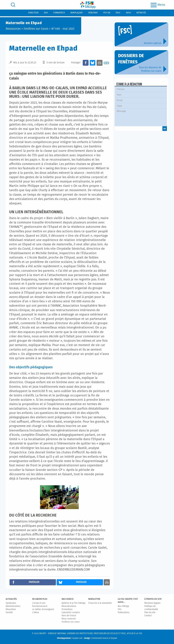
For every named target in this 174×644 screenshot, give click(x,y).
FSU (120, 609)
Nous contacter (69, 619)
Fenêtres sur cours (71, 622)
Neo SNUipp (123, 606)
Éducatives (11, 609)
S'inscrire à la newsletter (100, 603)
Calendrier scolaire (71, 613)
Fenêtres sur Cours (36, 29)
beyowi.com (77, 638)
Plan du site (150, 613)
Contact (148, 616)
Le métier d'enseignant (43, 609)
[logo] (88, 5)
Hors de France (69, 616)
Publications (124, 613)
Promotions (67, 609)
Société (9, 613)
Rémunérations (69, 606)
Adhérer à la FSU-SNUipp (73, 603)
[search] (13, 5)
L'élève (36, 613)
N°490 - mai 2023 (63, 29)
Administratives (13, 606)
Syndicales (11, 603)
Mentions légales (152, 603)
